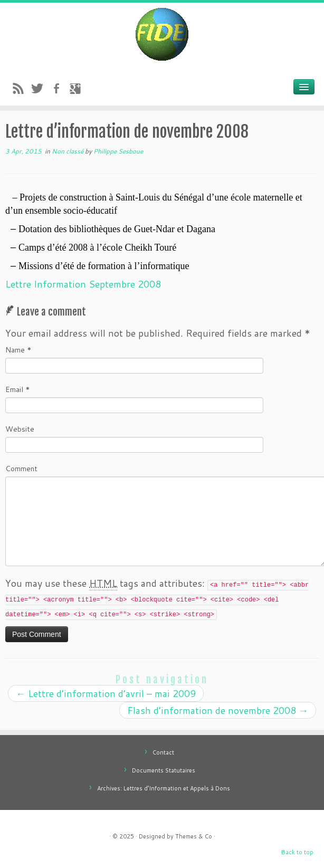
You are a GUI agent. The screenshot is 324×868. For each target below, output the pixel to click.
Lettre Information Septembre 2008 (83, 284)
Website (20, 429)
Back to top (297, 852)
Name (18, 350)
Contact (163, 752)
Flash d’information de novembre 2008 (218, 710)
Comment (21, 469)
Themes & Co (194, 836)
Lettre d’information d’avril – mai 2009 (106, 693)
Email (18, 389)
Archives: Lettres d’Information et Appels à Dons (164, 788)
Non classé (68, 151)
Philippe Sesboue (118, 151)
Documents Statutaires (164, 770)
